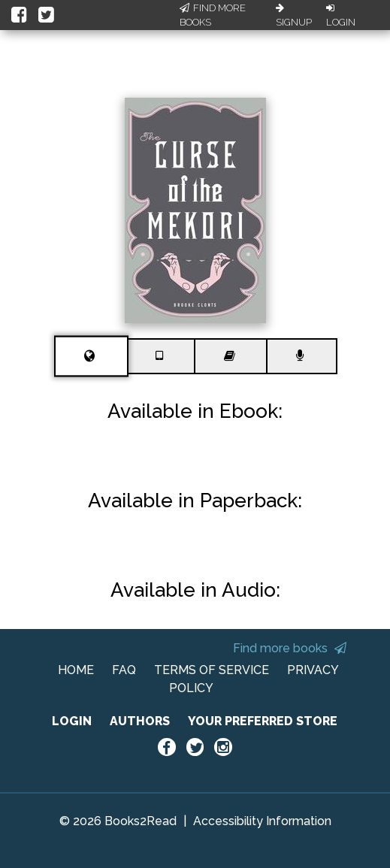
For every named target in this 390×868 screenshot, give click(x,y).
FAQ (124, 670)
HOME (76, 670)
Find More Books (213, 15)
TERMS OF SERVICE (212, 670)
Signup (294, 16)
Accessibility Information (262, 821)
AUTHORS (140, 721)
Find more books (290, 648)
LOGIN (72, 721)
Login (341, 16)
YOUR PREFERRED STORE (263, 721)
